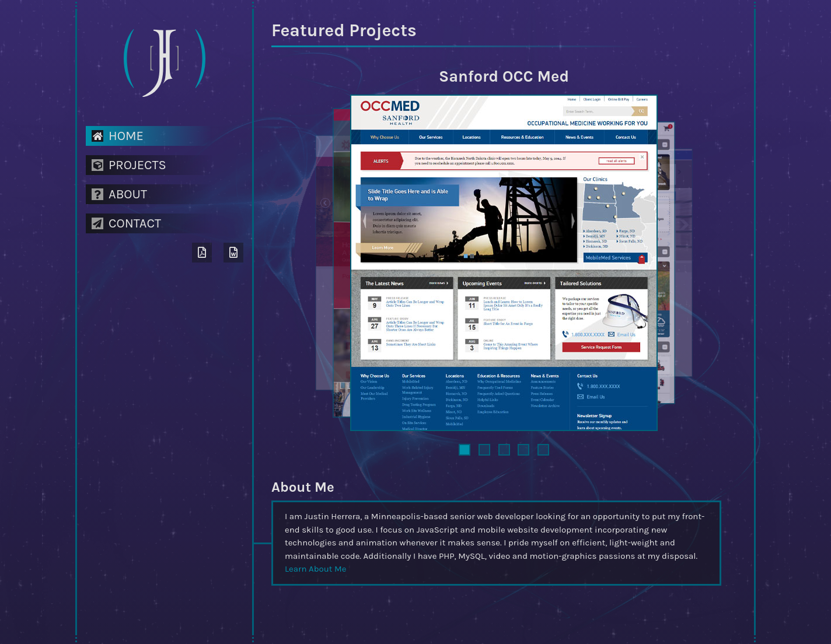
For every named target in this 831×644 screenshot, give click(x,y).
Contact (126, 223)
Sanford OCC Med (504, 76)
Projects (129, 165)
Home (118, 136)
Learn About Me (315, 569)
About (119, 194)
